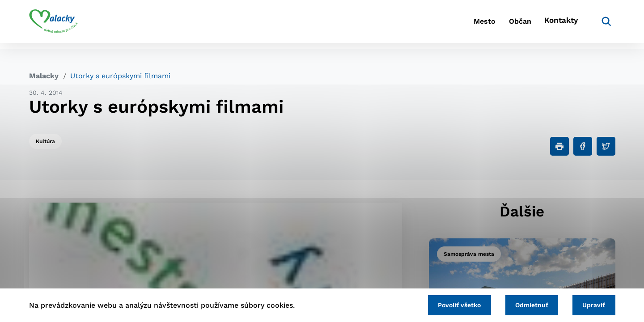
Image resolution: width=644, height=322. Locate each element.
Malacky (44, 76)
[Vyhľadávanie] (602, 25)
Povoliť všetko (447, 304)
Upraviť (591, 304)
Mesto (465, 25)
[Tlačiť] (559, 146)
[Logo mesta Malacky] (53, 25)
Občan (509, 25)
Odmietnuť (524, 304)
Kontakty (559, 25)
